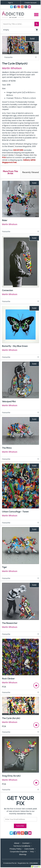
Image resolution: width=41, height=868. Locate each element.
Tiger (5, 567)
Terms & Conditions (22, 846)
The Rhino (7, 448)
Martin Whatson (12, 68)
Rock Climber (8, 679)
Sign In (10, 3)
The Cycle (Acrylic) (11, 718)
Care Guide (29, 849)
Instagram (19, 7)
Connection (8, 290)
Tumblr (26, 7)
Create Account (31, 3)
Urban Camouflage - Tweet (15, 512)
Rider (5, 220)
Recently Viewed (31, 172)
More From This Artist (10, 172)
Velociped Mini (9, 402)
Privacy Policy (16, 849)
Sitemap (23, 854)
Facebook (15, 7)
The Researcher (10, 623)
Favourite (20, 57)
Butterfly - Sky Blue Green (15, 346)
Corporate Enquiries (19, 852)
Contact (30, 7)
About (17, 843)
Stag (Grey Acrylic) (11, 776)
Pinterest (22, 7)
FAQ (32, 852)
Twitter (11, 7)
